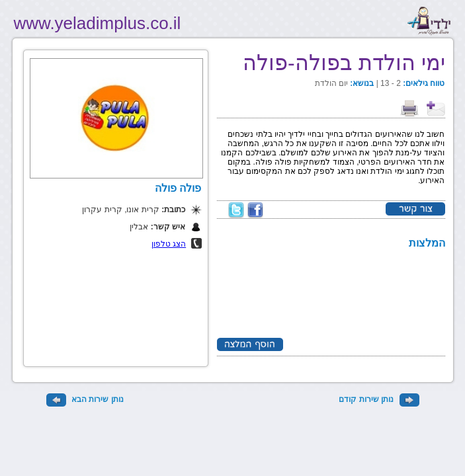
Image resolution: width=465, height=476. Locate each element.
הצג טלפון (169, 244)
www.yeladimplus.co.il (98, 23)
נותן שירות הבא (85, 399)
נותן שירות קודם (379, 399)
